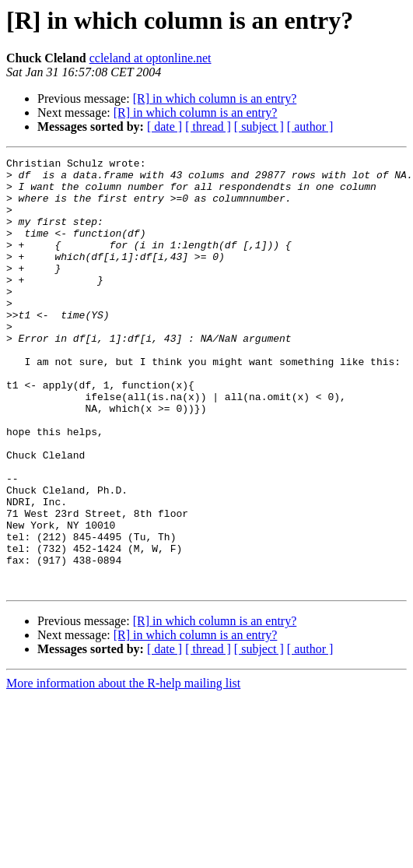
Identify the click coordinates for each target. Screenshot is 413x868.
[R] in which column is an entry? (215, 98)
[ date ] (164, 127)
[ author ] (310, 127)
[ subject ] (259, 127)
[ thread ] (208, 127)
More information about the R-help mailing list (123, 770)
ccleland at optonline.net (150, 58)
